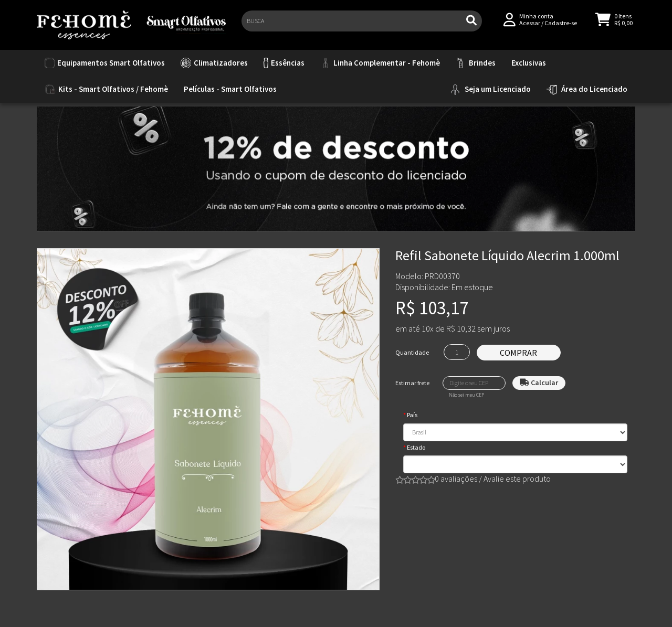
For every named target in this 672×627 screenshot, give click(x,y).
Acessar (530, 27)
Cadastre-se (561, 27)
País (412, 415)
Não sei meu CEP (466, 395)
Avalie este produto (517, 479)
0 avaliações (456, 479)
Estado (416, 447)
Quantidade (412, 352)
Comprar (518, 353)
